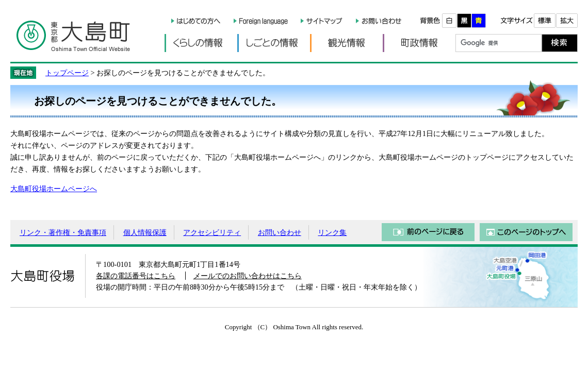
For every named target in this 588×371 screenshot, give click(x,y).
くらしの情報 (201, 43)
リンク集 (332, 232)
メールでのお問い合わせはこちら (248, 276)
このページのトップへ (526, 232)
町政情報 (419, 43)
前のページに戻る (428, 232)
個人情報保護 (145, 232)
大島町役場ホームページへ (54, 189)
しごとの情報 (274, 43)
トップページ (67, 73)
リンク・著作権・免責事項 (63, 232)
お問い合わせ (280, 232)
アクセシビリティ (212, 232)
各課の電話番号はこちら (136, 276)
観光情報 (346, 43)
